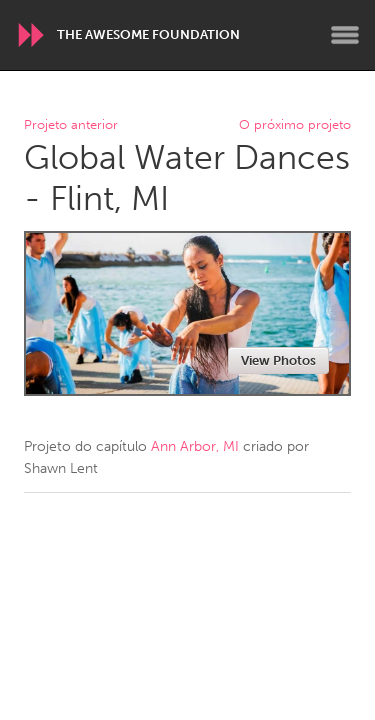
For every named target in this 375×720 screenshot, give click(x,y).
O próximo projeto (295, 125)
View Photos (278, 360)
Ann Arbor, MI (195, 446)
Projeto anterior (71, 125)
